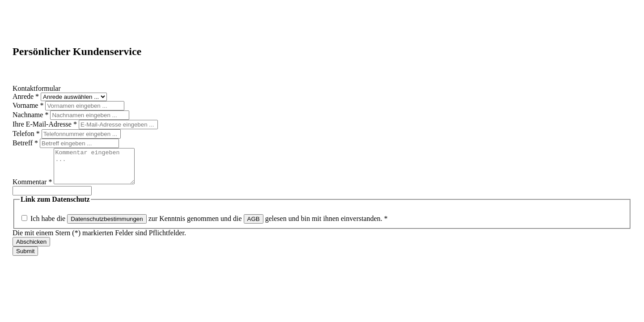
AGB (254, 226)
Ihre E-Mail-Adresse (46, 124)
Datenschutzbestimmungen (107, 226)
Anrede (27, 96)
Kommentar (33, 189)
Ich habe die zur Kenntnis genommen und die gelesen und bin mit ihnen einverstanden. (209, 225)
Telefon (27, 133)
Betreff (26, 143)
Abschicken (31, 248)
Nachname (31, 115)
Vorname (29, 105)
